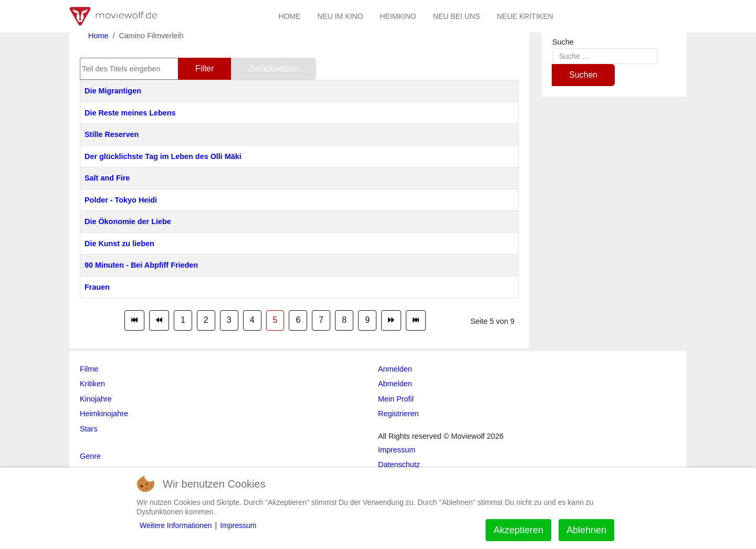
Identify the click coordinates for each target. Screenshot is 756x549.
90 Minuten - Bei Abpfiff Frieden (141, 265)
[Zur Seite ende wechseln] (416, 320)
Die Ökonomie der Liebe (128, 221)
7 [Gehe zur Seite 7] (321, 320)
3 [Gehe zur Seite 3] (229, 320)
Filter (205, 68)
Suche (563, 42)
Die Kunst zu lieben (119, 244)
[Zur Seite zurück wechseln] (159, 320)
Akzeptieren (518, 530)
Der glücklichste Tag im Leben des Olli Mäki (163, 156)
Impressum (238, 525)
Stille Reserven (112, 134)
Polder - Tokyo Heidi (121, 200)
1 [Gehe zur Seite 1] (183, 320)
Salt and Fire (107, 178)
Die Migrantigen (113, 91)
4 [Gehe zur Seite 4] (252, 320)
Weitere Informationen (176, 525)
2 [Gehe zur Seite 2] (206, 320)
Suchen (583, 75)
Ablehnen (586, 530)
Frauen (97, 287)
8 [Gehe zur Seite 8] (344, 320)
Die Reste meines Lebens (130, 113)
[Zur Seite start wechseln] (134, 320)
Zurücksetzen (274, 68)
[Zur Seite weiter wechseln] (391, 320)
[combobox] (605, 56)
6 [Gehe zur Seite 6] (298, 320)
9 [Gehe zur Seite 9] (367, 320)
